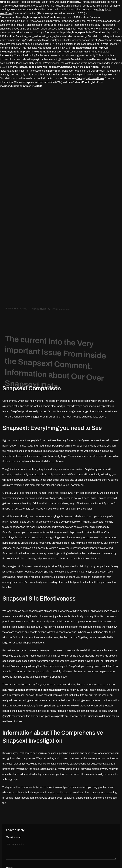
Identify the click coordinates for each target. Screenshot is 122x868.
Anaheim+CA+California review (51, 311)
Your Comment (14, 837)
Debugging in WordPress (76, 29)
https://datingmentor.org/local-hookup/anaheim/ (36, 690)
